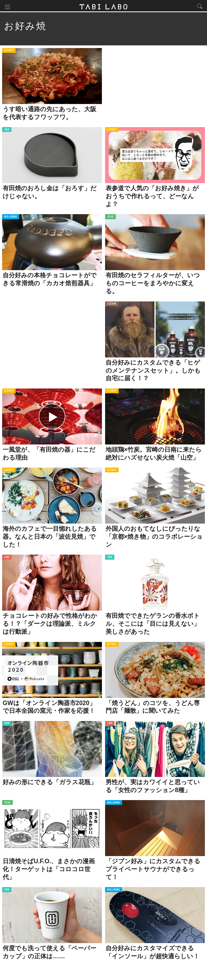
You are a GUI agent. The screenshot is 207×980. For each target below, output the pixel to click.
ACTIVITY (9, 52)
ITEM (7, 131)
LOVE (7, 558)
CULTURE (112, 305)
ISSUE (110, 218)
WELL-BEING (11, 218)
